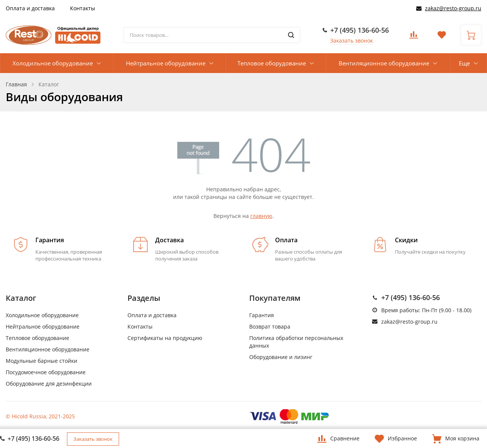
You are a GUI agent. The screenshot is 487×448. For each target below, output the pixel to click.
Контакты (83, 8)
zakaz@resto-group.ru (453, 8)
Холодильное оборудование (53, 63)
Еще (464, 63)
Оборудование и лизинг (281, 357)
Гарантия (262, 315)
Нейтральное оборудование (166, 63)
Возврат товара (270, 326)
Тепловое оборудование (272, 63)
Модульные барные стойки (41, 361)
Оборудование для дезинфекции (49, 384)
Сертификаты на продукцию (165, 338)
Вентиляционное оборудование (384, 63)
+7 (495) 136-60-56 (360, 30)
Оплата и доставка (30, 8)
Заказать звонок (352, 41)
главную (261, 216)
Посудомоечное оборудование (46, 372)
